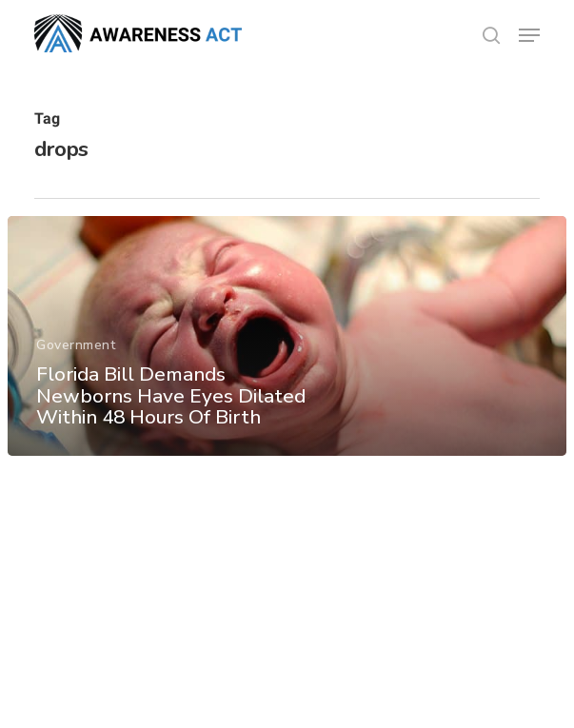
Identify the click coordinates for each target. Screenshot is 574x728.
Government (76, 345)
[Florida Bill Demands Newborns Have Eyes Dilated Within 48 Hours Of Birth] (287, 336)
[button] (529, 35)
